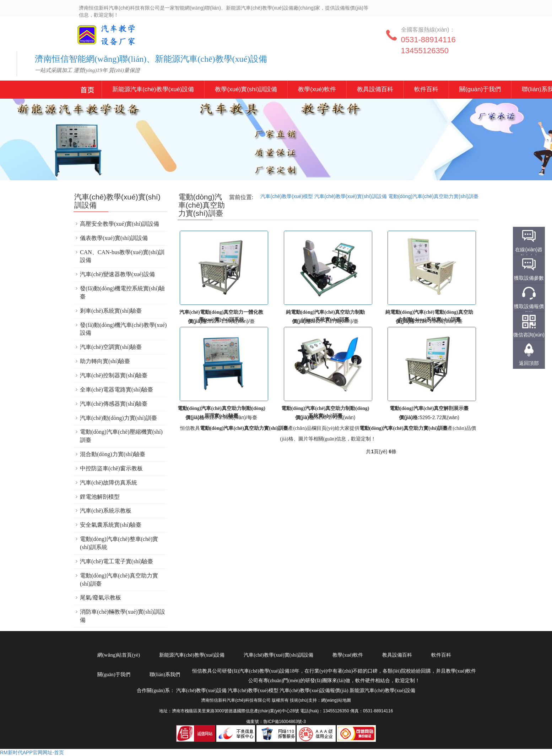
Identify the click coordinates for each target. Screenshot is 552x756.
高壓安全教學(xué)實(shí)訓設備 (120, 224)
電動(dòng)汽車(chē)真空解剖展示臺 (429, 408)
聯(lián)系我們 (165, 675)
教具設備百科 (375, 89)
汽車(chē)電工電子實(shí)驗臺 (117, 561)
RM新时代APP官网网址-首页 (32, 752)
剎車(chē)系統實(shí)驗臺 (111, 311)
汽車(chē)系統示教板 (106, 511)
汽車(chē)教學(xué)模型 (287, 196)
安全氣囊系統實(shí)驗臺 (111, 525)
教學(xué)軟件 (317, 89)
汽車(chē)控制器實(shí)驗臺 (114, 375)
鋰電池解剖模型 (100, 497)
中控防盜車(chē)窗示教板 (111, 468)
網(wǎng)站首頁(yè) (119, 655)
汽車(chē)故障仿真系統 (109, 483)
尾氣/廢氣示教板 (101, 598)
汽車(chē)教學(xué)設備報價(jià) (314, 691)
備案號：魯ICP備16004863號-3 (276, 722)
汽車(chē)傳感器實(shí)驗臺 (114, 404)
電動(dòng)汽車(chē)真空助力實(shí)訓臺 (433, 196)
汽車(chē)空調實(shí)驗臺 (111, 347)
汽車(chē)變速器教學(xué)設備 (117, 274)
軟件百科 (426, 89)
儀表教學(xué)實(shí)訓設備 (114, 238)
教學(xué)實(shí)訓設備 (246, 89)
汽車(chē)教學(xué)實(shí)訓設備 (351, 196)
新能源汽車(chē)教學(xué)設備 (88, 91)
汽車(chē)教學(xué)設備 (95, 40)
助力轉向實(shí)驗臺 (105, 361)
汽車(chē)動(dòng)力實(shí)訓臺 (118, 418)
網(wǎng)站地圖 (336, 700)
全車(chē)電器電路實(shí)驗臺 (117, 390)
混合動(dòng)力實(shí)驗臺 (113, 454)
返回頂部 (529, 363)
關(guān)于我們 (480, 89)
